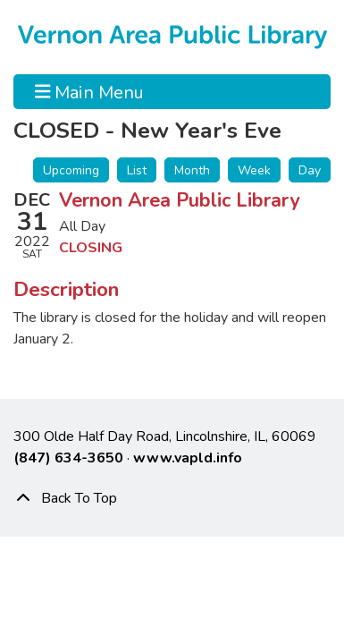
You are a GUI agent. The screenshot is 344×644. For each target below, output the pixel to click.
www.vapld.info (188, 458)
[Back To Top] (172, 498)
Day (310, 170)
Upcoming (71, 170)
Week (254, 170)
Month (192, 170)
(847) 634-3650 (68, 458)
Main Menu (90, 91)
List (137, 170)
